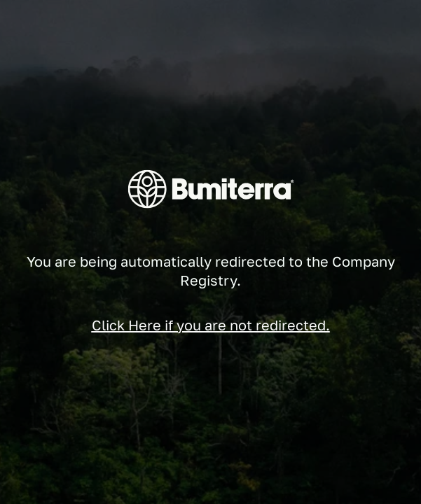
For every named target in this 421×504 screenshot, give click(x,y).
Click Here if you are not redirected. (211, 325)
